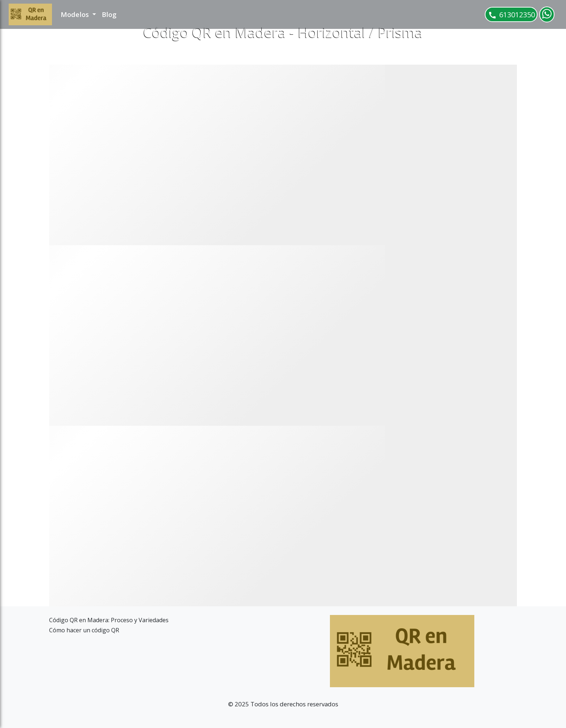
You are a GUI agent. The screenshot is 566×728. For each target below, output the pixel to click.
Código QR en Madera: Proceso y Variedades (109, 620)
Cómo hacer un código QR (84, 630)
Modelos (76, 14)
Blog (109, 14)
